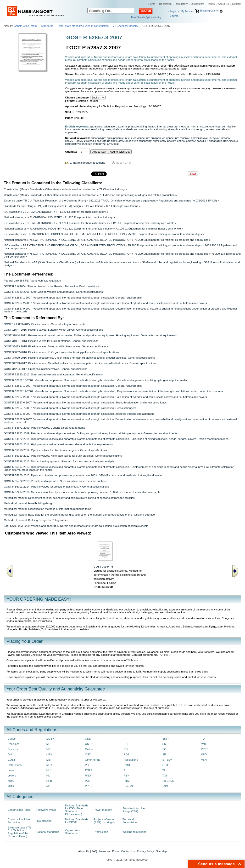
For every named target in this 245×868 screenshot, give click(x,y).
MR (49, 749)
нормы (69, 141)
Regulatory (181, 4)
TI (164, 770)
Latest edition (87, 262)
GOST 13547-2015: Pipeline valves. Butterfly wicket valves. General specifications (53, 330)
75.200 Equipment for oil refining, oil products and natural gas (165, 234)
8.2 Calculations (93, 206)
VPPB (205, 749)
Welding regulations (134, 832)
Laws (11, 770)
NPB (49, 781)
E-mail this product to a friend (88, 163)
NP (48, 786)
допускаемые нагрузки (205, 138)
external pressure (128, 126)
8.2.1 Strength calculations (122, 206)
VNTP (205, 744)
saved (174, 16)
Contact (237, 4)
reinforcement (81, 129)
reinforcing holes (101, 129)
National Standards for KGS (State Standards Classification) (40, 262)
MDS (11, 786)
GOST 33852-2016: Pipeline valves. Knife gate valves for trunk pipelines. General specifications (61, 352)
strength (199, 129)
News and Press (109, 851)
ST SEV (167, 760)
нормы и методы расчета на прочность (99, 141)
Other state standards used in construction (83, 26)
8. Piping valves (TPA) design (63, 206)
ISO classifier (12, 212)
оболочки (131, 141)
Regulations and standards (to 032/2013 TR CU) (188, 201)
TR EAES (168, 781)
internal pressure (167, 126)
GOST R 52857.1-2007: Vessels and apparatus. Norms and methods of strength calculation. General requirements (73, 298)
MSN (49, 754)
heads (152, 126)
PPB (88, 786)
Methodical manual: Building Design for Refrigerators (36, 520)
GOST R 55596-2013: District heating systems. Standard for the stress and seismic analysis (59, 461)
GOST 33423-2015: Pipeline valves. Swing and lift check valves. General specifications (56, 346)
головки (184, 138)
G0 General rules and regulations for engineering (171, 262)
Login (173, 11)
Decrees (13, 749)
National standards (15, 217)
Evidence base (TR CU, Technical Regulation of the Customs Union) (45, 201)
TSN (165, 786)
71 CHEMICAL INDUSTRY (39, 212)
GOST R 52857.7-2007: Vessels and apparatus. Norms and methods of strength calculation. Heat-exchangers (70, 408)
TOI (165, 776)
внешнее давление (137, 138)
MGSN (50, 739)
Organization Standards (73, 832)
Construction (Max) (25, 26)
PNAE (89, 770)
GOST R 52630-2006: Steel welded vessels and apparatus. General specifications (53, 292)
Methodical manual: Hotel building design (29, 503)
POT (88, 781)
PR (126, 739)
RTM (127, 781)
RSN (127, 776)
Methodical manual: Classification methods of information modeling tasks (48, 509)
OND (88, 739)
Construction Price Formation (19, 821)
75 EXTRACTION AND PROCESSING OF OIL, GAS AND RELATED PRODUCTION (74, 234)
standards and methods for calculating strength (149, 129)
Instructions (15, 765)
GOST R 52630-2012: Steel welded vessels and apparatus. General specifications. (54, 374)
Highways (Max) (46, 810)
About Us (223, 4)
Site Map (161, 851)
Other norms (92, 760)
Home (152, 4)
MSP (49, 760)
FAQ (94, 851)
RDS (127, 754)
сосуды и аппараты (209, 141)
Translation (165, 4)
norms (195, 126)
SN (164, 744)
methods (184, 126)
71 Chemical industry (126, 26)
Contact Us (128, 851)
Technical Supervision (130, 821)
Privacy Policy (145, 851)
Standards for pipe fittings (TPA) (23, 206)
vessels (210, 129)
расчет (171, 141)
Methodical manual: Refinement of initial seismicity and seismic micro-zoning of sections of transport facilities (69, 498)
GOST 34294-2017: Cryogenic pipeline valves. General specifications (46, 369)
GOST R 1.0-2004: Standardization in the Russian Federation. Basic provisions (51, 286)
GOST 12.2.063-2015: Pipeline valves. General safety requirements (45, 324)
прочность (159, 141)
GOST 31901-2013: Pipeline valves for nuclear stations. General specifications (51, 341)
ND (48, 776)
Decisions (14, 744)
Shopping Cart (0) (209, 11)
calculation (110, 126)
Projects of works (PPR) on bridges (104, 821)
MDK (11, 781)
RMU (127, 765)
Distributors (198, 4)
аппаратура (98, 138)
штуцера (112, 144)
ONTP (89, 744)
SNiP (166, 739)
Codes (12, 739)
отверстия (145, 141)
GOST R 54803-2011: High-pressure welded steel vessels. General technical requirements (58, 444)
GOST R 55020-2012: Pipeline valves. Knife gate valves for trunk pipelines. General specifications (63, 456)
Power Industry (103, 810)
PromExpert (101, 832)
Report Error (124, 163)
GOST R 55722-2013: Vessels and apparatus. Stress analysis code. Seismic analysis (55, 481)
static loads (186, 129)
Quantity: (71, 152)
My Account (187, 11)
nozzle (204, 126)
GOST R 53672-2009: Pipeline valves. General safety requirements (44, 428)
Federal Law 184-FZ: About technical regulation (32, 281)
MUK (49, 765)
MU (49, 770)
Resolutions (131, 760)
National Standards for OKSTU (77, 821)
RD (126, 749)
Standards (47, 26)
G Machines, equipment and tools (119, 262)
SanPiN (128, 786)
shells (116, 129)
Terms (211, 4)
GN (10, 754)
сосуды (191, 141)
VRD (204, 754)
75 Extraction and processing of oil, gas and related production (137, 195)
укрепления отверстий (91, 144)
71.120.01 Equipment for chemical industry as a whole (142, 223)
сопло (181, 141)
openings (215, 126)
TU (203, 739)
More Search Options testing (146, 17)
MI (48, 744)
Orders (89, 749)
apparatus (96, 126)
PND (88, 776)
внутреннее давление (164, 138)
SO (164, 749)
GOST (11, 760)
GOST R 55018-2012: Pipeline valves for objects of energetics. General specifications (55, 450)
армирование (115, 138)
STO (165, 765)
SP (164, 754)
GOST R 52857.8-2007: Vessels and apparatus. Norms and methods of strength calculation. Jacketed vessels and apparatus (79, 414)
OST (88, 754)
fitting (143, 126)
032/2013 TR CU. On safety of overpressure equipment (122, 201)
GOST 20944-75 (103, 567)
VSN (204, 760)
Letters (12, 776)
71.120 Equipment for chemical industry (82, 212)
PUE (126, 744)
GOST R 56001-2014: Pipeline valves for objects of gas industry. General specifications (56, 487)
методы (226, 138)
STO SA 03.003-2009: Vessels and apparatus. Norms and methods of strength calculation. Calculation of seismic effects (76, 526)
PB (87, 765)
